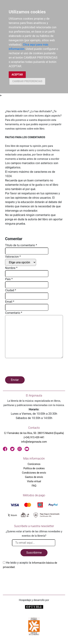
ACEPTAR (17, 75)
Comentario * (14, 313)
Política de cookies (34, 468)
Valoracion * (13, 257)
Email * (10, 302)
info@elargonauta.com (34, 442)
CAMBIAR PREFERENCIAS (27, 81)
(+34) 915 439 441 (34, 437)
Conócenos (34, 464)
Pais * (9, 279)
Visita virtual (34, 481)
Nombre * (11, 268)
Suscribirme (34, 553)
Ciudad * (11, 290)
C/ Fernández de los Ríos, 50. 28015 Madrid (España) (34, 433)
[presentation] (33, 368)
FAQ (34, 486)
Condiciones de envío (34, 473)
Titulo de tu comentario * (21, 245)
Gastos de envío (34, 477)
